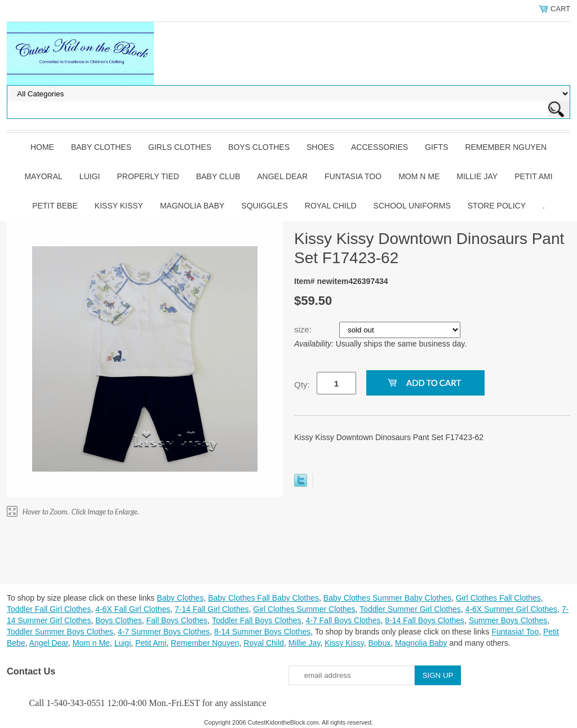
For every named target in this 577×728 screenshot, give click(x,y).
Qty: (302, 385)
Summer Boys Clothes (508, 620)
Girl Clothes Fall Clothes (498, 598)
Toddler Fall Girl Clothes (49, 609)
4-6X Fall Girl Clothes (133, 609)
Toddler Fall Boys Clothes (257, 620)
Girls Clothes (180, 147)
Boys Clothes (259, 147)
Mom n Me (419, 176)
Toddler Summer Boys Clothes (60, 632)
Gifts (436, 147)
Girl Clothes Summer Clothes (304, 609)
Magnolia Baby (192, 206)
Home (42, 147)
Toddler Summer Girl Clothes (410, 609)
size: (304, 329)
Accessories (380, 147)
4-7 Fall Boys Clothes (343, 620)
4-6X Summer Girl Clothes (511, 609)
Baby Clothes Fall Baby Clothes (263, 598)
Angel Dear (282, 176)
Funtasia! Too (515, 632)
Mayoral (43, 176)
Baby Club (218, 176)
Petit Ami (533, 176)
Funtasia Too (353, 176)
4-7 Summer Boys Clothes (164, 632)
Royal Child (331, 206)
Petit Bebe (55, 206)
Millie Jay (477, 176)
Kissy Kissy (119, 206)
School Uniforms (412, 206)
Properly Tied (148, 176)
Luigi (90, 176)
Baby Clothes (101, 147)
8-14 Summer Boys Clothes (262, 632)
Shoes (320, 147)
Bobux (379, 643)
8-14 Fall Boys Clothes (425, 620)
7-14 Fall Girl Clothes (212, 609)
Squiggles (264, 206)
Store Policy (497, 206)
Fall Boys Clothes (177, 620)
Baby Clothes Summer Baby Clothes (387, 598)
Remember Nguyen (506, 147)
